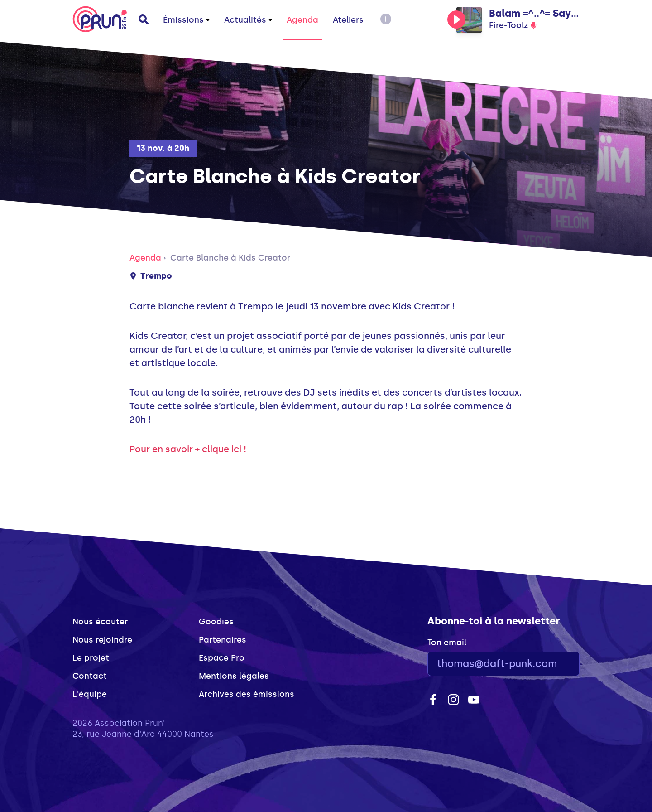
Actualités (248, 20)
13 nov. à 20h (163, 148)
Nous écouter (100, 622)
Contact (90, 676)
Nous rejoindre (102, 640)
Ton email (447, 643)
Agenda (302, 20)
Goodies (216, 622)
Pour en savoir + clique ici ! (189, 449)
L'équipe (90, 694)
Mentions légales (234, 676)
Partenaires (223, 640)
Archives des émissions (247, 694)
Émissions (186, 20)
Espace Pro (222, 658)
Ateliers (348, 20)
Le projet (91, 658)
